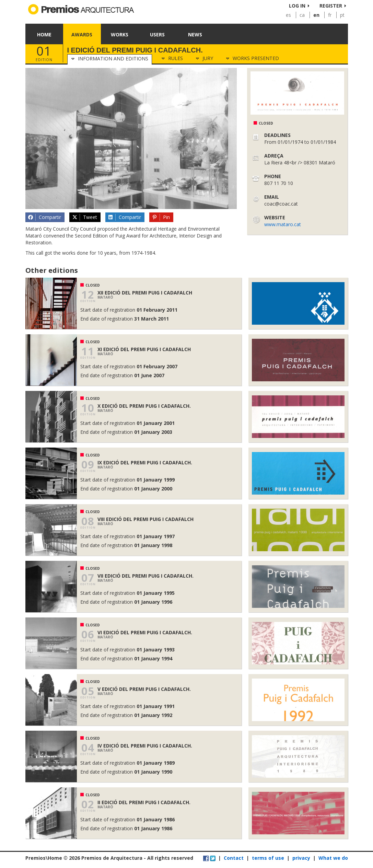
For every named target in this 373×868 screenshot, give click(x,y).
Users (157, 34)
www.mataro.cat (283, 224)
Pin (161, 217)
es (288, 15)
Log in (297, 6)
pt (342, 15)
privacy (301, 858)
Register (331, 6)
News (195, 34)
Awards (82, 34)
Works (120, 34)
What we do (333, 858)
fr (330, 15)
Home (44, 34)
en (316, 15)
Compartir (45, 217)
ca (302, 15)
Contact (234, 858)
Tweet (84, 217)
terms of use (268, 858)
